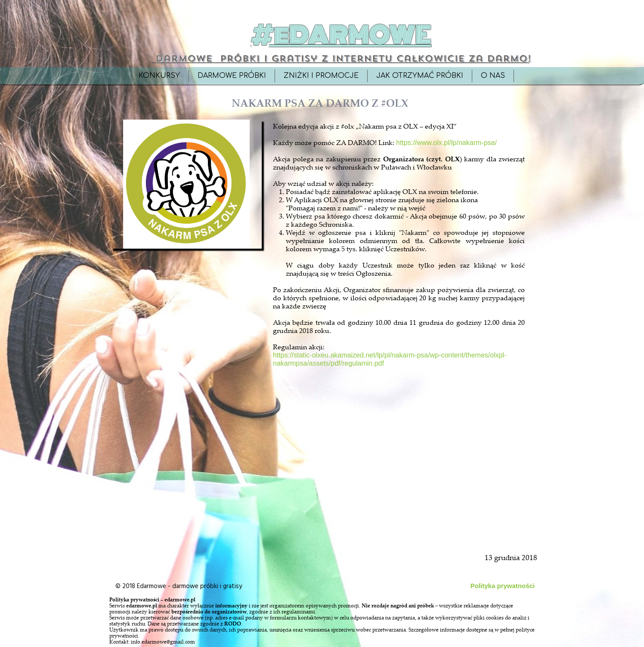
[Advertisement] (187, 448)
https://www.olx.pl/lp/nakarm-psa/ (446, 143)
